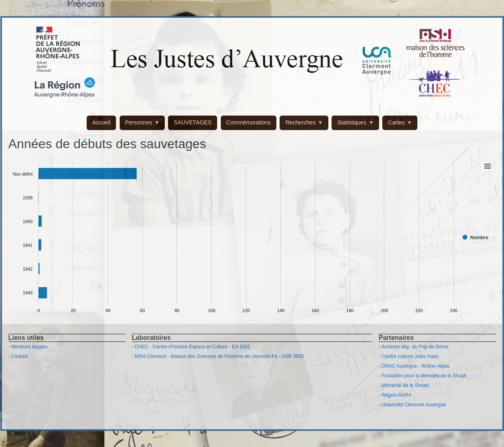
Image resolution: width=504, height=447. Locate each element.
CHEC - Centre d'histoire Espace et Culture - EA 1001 (192, 347)
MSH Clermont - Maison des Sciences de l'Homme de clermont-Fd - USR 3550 (219, 356)
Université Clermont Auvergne (414, 405)
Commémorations (249, 122)
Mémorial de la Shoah (405, 385)
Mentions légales (29, 347)
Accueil (101, 122)
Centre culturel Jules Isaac (410, 356)
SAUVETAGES (193, 122)
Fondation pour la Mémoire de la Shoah (424, 376)
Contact (20, 356)
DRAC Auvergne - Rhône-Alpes (415, 366)
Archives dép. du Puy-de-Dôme (415, 347)
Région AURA (396, 395)
